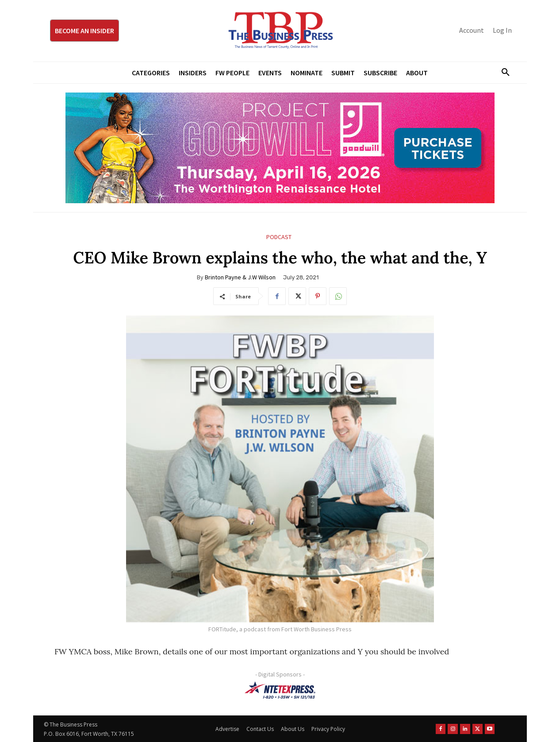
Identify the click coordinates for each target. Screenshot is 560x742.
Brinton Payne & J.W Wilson (240, 277)
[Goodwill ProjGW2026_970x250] (280, 148)
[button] (502, 73)
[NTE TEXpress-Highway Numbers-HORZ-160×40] (280, 690)
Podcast (279, 237)
